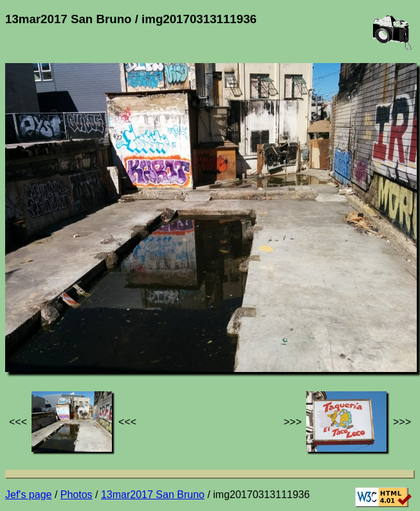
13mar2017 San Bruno (153, 495)
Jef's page (28, 495)
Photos (77, 495)
